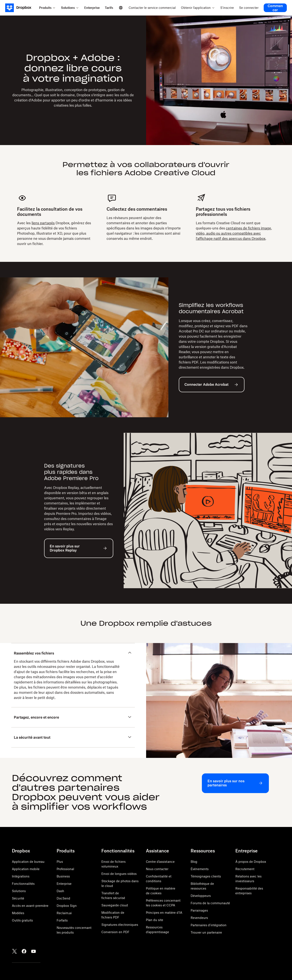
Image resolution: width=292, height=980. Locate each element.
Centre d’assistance (160, 862)
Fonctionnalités (23, 884)
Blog (194, 862)
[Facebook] (24, 951)
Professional (65, 869)
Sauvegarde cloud (115, 905)
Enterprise (64, 884)
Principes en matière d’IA (164, 913)
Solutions (19, 891)
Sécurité (18, 898)
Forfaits (62, 920)
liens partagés (43, 223)
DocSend (63, 898)
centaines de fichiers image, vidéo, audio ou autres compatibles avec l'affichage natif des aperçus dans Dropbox (234, 233)
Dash (60, 891)
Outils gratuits (22, 920)
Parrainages (199, 910)
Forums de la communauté (210, 903)
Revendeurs (199, 918)
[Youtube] (34, 951)
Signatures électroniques (120, 925)
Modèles (18, 913)
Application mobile (26, 869)
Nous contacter (157, 869)
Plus (60, 862)
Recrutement (245, 869)
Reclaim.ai (64, 913)
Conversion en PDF (115, 932)
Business (63, 876)
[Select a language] (121, 8)
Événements (200, 869)
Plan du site (155, 920)
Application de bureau (28, 862)
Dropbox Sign (67, 906)
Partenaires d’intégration (209, 925)
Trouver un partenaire (206, 932)
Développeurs (201, 896)
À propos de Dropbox (251, 862)
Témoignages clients (206, 876)
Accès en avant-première (30, 906)
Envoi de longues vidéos (119, 874)
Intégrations (21, 876)
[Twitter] (14, 951)
